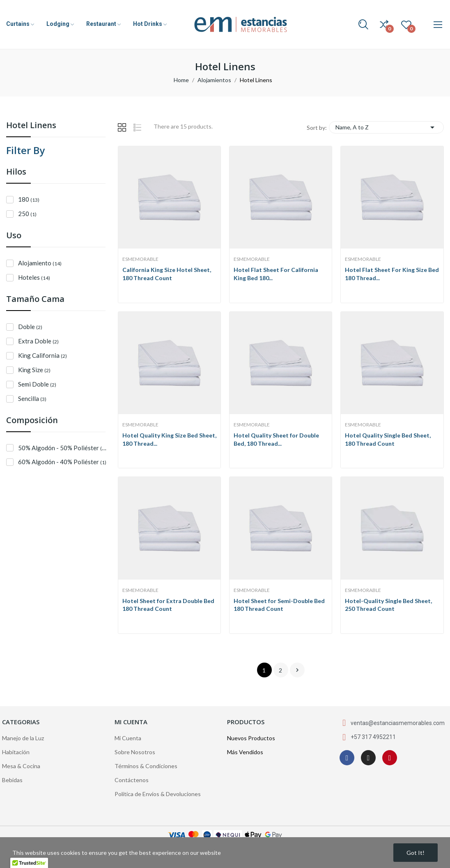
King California (42, 355)
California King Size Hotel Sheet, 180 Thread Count (167, 274)
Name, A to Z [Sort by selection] (386, 127)
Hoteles (34, 277)
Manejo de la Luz (23, 738)
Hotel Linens (31, 126)
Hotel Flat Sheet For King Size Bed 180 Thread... (392, 274)
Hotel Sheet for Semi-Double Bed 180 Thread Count (279, 605)
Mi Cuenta (128, 738)
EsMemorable (140, 259)
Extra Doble (38, 341)
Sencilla (32, 398)
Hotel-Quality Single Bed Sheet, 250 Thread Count (388, 605)
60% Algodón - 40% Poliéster (62, 462)
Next (297, 670)
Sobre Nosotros (135, 752)
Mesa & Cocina (21, 766)
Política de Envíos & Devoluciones (158, 794)
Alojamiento (40, 263)
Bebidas (12, 780)
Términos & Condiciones (146, 766)
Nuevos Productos (251, 738)
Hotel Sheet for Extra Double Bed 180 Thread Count (168, 605)
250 (27, 214)
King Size (34, 370)
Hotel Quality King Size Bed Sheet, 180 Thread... (169, 439)
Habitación (16, 752)
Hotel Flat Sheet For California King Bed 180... (276, 274)
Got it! (416, 853)
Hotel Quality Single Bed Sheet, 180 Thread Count (388, 439)
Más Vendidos (245, 752)
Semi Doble (37, 384)
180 (29, 199)
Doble (30, 327)
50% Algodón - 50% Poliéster (63, 448)
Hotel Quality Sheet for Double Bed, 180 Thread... (276, 439)
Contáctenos (132, 780)
